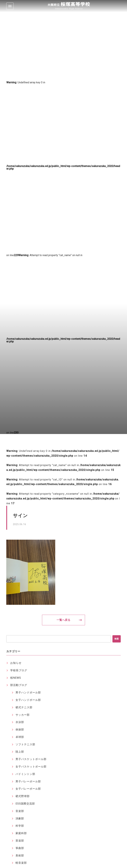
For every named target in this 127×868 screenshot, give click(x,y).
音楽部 (20, 811)
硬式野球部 (23, 796)
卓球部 (20, 737)
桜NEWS (16, 678)
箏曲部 (20, 848)
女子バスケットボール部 (31, 767)
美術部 (20, 856)
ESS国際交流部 (25, 804)
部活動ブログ (19, 685)
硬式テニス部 (24, 707)
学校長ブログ (19, 670)
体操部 (20, 730)
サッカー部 (23, 715)
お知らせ (16, 663)
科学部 (20, 826)
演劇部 (20, 818)
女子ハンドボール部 (28, 700)
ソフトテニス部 (25, 744)
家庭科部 (21, 833)
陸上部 (20, 752)
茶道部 (20, 841)
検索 (117, 639)
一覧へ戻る (64, 620)
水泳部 (20, 722)
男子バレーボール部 (28, 781)
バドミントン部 (25, 774)
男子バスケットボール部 (31, 759)
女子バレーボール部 (28, 789)
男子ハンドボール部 (28, 692)
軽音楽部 (21, 863)
